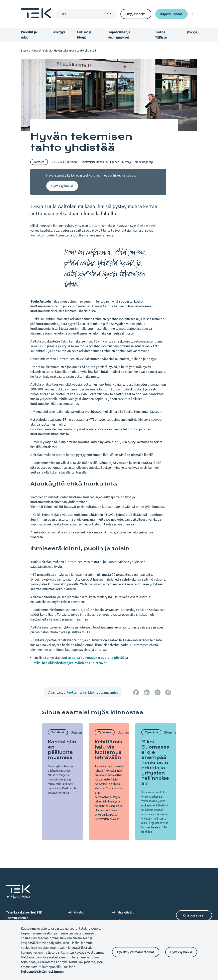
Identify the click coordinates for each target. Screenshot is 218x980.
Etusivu (26, 51)
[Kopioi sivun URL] (168, 692)
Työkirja (191, 32)
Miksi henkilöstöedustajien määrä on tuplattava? (70, 663)
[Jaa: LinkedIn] (147, 692)
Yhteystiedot (123, 912)
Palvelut (76, 912)
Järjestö (39, 162)
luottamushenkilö (81, 692)
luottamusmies (107, 692)
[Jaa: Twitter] (158, 692)
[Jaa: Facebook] (136, 692)
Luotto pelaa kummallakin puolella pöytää (93, 658)
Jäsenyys (58, 32)
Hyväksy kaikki (181, 952)
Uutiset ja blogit (42, 51)
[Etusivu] (36, 17)
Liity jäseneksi (136, 14)
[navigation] (194, 14)
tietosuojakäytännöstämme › (43, 972)
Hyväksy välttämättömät (136, 952)
